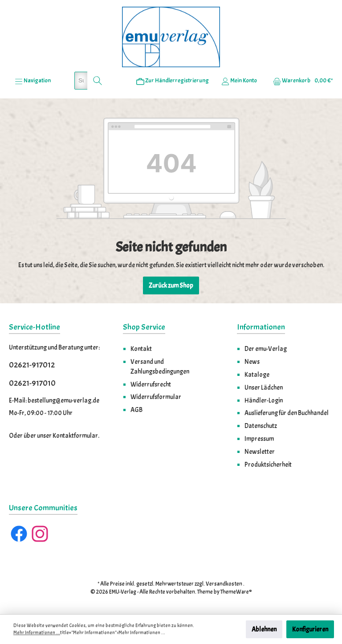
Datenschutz (261, 426)
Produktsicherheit (268, 465)
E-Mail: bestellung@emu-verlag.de (54, 400)
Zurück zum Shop (171, 285)
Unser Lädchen (264, 387)
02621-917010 (32, 383)
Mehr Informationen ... (37, 633)
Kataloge (257, 375)
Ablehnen (264, 629)
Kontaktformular (75, 436)
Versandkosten (224, 584)
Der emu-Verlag (266, 349)
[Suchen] (98, 81)
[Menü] (33, 81)
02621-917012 (32, 365)
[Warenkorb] (300, 81)
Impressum (259, 439)
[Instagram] (40, 534)
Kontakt (141, 349)
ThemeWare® (236, 592)
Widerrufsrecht (151, 384)
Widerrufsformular (156, 397)
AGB (136, 410)
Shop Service (144, 327)
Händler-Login (264, 400)
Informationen (261, 327)
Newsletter (260, 452)
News (252, 362)
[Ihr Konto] (239, 81)
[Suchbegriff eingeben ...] (81, 81)
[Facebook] (19, 534)
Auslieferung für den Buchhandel (287, 413)
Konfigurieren (310, 629)
